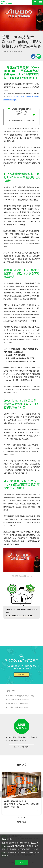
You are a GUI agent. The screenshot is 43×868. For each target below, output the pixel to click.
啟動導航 (21, 675)
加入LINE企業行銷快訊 (21, 747)
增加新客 (26, 700)
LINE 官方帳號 (12, 704)
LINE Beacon (25, 707)
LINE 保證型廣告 (24, 704)
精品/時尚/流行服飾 (14, 700)
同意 (21, 863)
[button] (19, 818)
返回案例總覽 (21, 822)
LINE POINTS (11, 696)
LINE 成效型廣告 (13, 707)
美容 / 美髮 (30, 696)
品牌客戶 (21, 696)
